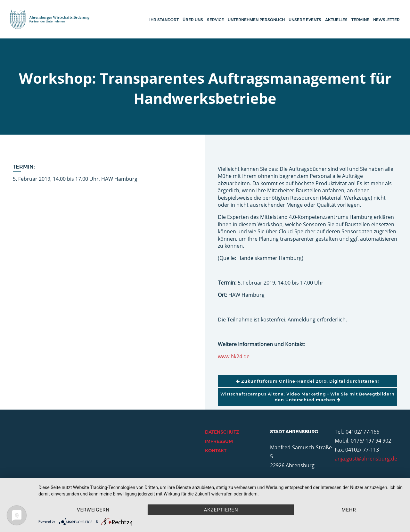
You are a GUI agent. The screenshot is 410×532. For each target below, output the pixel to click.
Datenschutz (222, 432)
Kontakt (216, 451)
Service (215, 20)
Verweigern (93, 510)
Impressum (219, 441)
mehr (349, 510)
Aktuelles (336, 20)
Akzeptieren (221, 510)
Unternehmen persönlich (256, 20)
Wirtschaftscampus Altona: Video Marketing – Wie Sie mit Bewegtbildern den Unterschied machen (307, 397)
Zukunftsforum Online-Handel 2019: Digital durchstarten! (307, 381)
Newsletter (386, 20)
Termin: (24, 167)
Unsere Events (305, 20)
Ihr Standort (164, 20)
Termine (360, 20)
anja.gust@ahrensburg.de (366, 459)
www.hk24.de (234, 356)
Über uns (193, 20)
